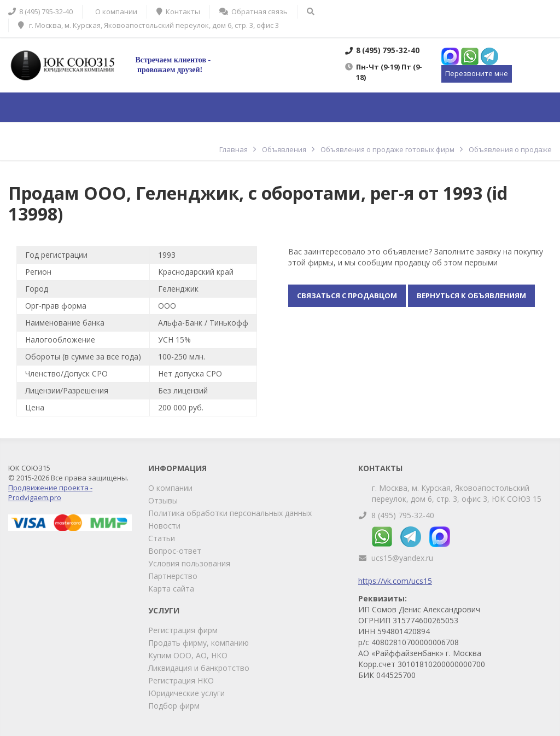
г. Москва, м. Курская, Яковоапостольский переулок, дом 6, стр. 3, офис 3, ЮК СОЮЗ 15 (457, 493)
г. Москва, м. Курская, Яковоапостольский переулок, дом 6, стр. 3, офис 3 (148, 25)
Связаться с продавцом (347, 295)
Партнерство (173, 576)
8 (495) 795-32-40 (403, 515)
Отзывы (163, 500)
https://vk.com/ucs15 (395, 581)
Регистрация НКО (181, 680)
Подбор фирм (174, 706)
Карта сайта (171, 589)
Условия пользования (189, 563)
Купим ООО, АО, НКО (188, 655)
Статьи (162, 538)
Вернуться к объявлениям (471, 295)
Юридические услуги (186, 693)
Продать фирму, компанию (199, 643)
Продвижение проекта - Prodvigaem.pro (50, 492)
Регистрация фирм (183, 630)
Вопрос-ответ (175, 551)
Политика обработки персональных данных (230, 513)
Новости (164, 526)
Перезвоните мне (477, 73)
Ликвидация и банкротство (199, 668)
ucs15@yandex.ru (402, 558)
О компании (170, 488)
